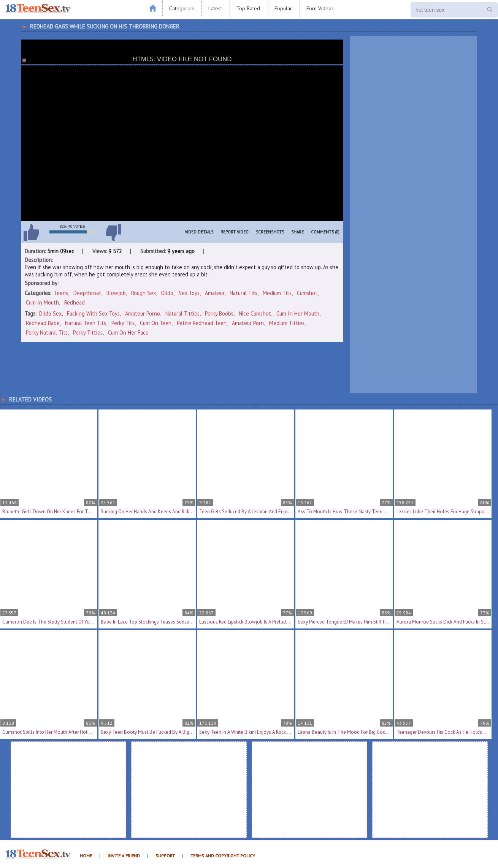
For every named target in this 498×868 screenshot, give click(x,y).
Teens (61, 293)
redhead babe (43, 323)
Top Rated (248, 8)
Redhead (75, 302)
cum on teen (156, 323)
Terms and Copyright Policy (223, 856)
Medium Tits (277, 293)
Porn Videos (320, 8)
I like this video (31, 233)
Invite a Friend (124, 856)
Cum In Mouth (42, 302)
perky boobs (219, 313)
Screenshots (270, 232)
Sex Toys (189, 293)
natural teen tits (86, 323)
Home (86, 856)
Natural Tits (243, 293)
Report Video (235, 232)
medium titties (287, 323)
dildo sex (50, 313)
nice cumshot (255, 313)
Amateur (215, 293)
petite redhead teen (202, 323)
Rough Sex (144, 293)
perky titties (88, 332)
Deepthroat (87, 293)
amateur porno (143, 313)
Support (165, 856)
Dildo (167, 293)
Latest (215, 8)
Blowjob (116, 293)
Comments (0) (325, 232)
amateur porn (248, 323)
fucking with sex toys (93, 313)
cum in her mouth (298, 313)
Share (297, 232)
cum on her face (128, 332)
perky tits (123, 323)
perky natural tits (47, 332)
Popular (283, 8)
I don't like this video (113, 233)
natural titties (182, 313)
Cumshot (307, 293)
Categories (182, 8)
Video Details (199, 232)
